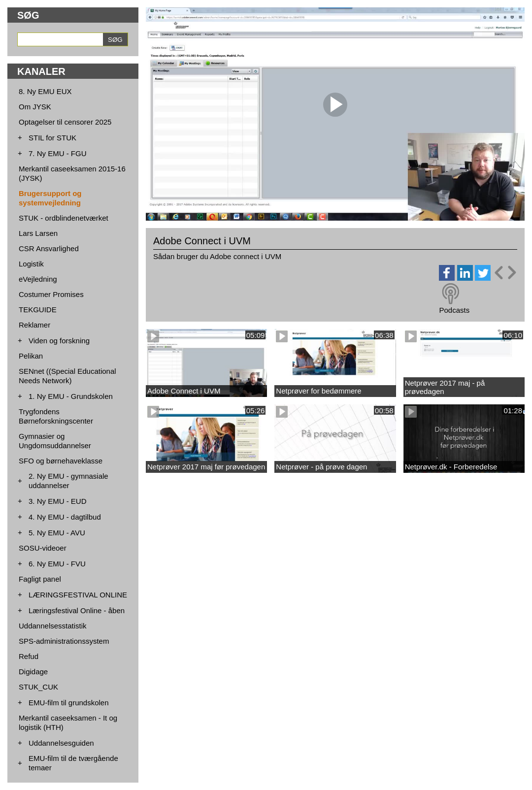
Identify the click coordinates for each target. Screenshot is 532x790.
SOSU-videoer (43, 548)
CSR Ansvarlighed (49, 248)
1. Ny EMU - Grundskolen (71, 396)
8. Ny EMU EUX (45, 91)
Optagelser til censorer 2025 (65, 122)
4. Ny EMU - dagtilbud (65, 517)
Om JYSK (35, 107)
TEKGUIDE (38, 310)
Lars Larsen (38, 233)
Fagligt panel (40, 579)
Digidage (33, 672)
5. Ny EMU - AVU (57, 533)
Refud (29, 656)
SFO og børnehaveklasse (61, 461)
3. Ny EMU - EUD (58, 501)
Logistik (31, 264)
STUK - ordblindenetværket (64, 218)
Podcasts (454, 310)
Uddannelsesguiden (61, 743)
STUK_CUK (38, 687)
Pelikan (31, 356)
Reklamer (34, 325)
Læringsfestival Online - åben (77, 610)
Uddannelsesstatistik (53, 626)
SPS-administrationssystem (64, 641)
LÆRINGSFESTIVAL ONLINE (78, 595)
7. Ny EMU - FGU (58, 153)
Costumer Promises (51, 294)
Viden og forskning (59, 341)
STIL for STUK (52, 138)
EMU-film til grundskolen (69, 703)
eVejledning (38, 279)
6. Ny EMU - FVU (57, 564)
